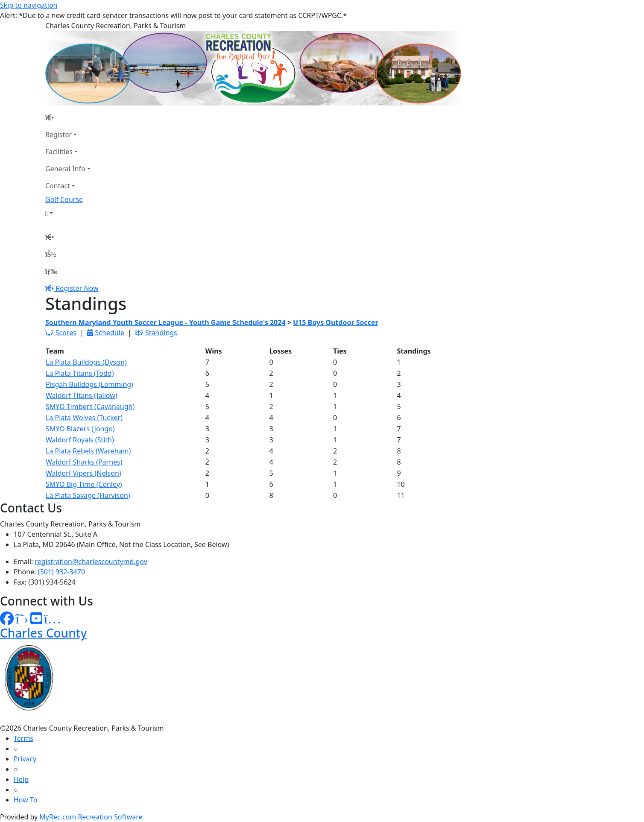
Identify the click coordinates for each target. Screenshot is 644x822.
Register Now (77, 288)
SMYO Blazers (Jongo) (80, 429)
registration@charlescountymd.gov (91, 562)
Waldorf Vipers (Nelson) (83, 473)
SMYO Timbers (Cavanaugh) (90, 407)
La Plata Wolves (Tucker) (84, 418)
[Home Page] (68, 117)
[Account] (68, 213)
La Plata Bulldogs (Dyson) (86, 362)
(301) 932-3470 (61, 572)
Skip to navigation (29, 5)
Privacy (25, 759)
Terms (23, 738)
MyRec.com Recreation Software (91, 817)
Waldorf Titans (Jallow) (82, 395)
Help (21, 779)
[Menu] (51, 271)
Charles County (43, 633)
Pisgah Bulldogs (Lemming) (89, 384)
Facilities (59, 152)
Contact (58, 186)
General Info (65, 169)
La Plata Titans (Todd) (80, 373)
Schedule (105, 333)
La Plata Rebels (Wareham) (88, 451)
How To (25, 800)
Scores (61, 333)
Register (59, 135)
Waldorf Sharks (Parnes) (84, 462)
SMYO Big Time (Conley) (84, 484)
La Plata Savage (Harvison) (88, 495)
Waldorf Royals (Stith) (80, 440)
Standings (156, 333)
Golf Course (64, 199)
